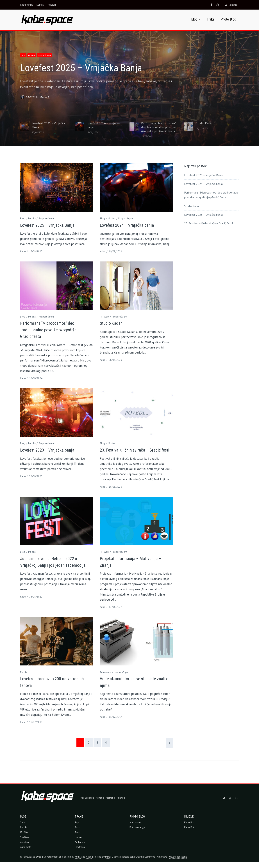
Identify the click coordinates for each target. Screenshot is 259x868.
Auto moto (105, 678)
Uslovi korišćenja (178, 863)
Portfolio (110, 804)
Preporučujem (47, 55)
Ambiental (80, 848)
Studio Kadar (112, 323)
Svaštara (25, 843)
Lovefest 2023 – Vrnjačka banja (50, 450)
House (78, 843)
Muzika (33, 55)
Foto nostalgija (137, 834)
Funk (77, 839)
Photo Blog (228, 19)
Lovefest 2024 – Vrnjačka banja (129, 225)
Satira (23, 829)
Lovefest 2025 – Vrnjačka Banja (92, 67)
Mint (107, 863)
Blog (194, 19)
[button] (47, 19)
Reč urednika (27, 5)
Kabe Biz (189, 829)
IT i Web (104, 316)
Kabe (29, 96)
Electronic (80, 853)
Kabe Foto (190, 834)
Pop (77, 829)
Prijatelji (52, 5)
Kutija (78, 863)
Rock (77, 834)
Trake (211, 19)
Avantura (25, 848)
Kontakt (40, 5)
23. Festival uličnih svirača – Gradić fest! (208, 223)
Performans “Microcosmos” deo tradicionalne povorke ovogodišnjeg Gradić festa (53, 329)
